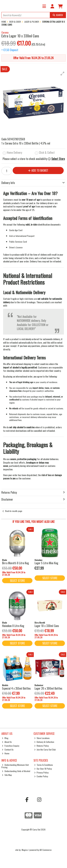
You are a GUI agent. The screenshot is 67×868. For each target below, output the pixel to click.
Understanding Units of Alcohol (16, 771)
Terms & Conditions (44, 765)
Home (6, 753)
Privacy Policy (41, 772)
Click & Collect (47, 153)
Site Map (7, 775)
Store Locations (42, 738)
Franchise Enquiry (11, 746)
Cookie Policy (41, 776)
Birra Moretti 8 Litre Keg (15, 563)
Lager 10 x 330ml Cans (47, 626)
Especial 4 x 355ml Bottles (16, 688)
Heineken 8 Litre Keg (13, 626)
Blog (5, 738)
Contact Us (8, 750)
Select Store (58, 159)
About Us (7, 742)
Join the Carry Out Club (45, 750)
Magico (25, 850)
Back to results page (14, 511)
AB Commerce (46, 850)
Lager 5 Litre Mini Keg (46, 563)
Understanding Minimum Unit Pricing (15, 766)
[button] (62, 74)
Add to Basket (38, 170)
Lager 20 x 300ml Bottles (48, 688)
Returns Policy (42, 746)
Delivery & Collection (44, 742)
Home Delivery (14, 153)
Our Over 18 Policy (43, 769)
